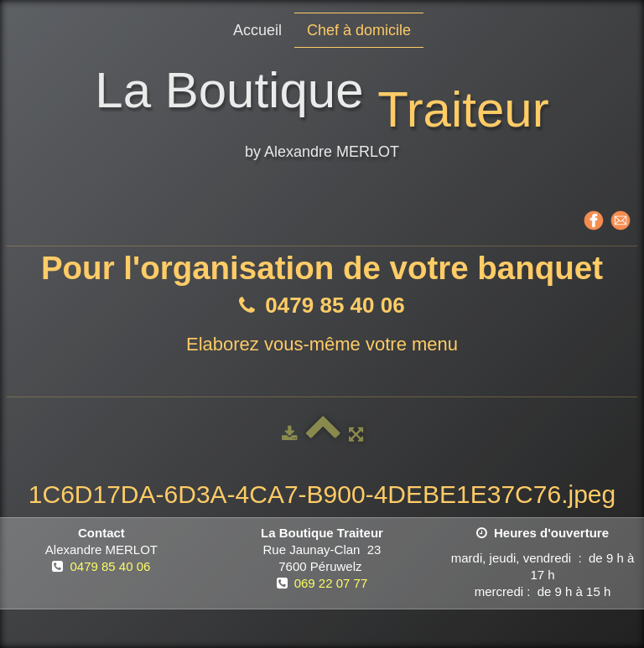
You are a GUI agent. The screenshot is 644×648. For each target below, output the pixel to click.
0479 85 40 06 (110, 566)
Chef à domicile (359, 30)
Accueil (257, 30)
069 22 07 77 (331, 583)
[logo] (322, 117)
